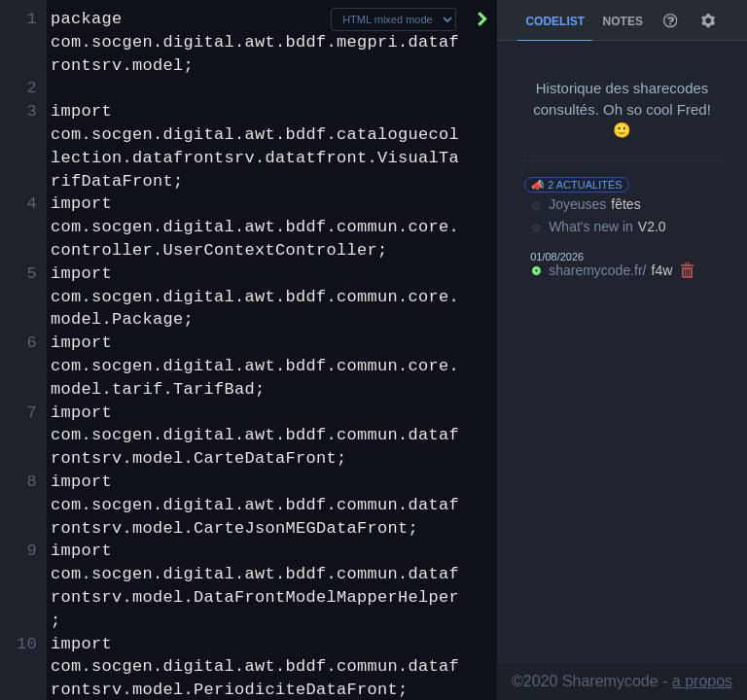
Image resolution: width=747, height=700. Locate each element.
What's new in (598, 227)
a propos (702, 681)
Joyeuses (585, 205)
